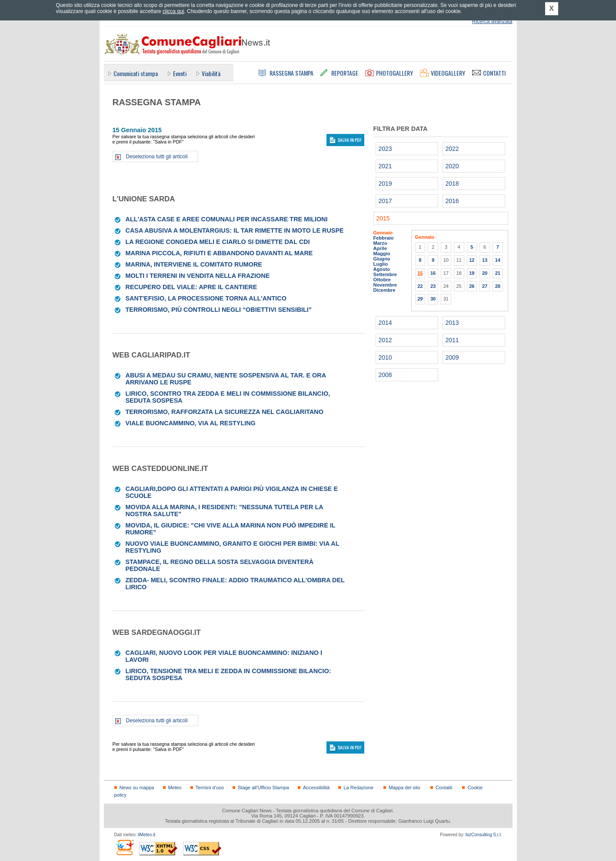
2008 (385, 375)
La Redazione (358, 788)
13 (485, 260)
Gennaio (383, 233)
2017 (385, 201)
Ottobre (382, 280)
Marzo (380, 243)
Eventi (180, 73)
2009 (452, 357)
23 (433, 286)
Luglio (381, 264)
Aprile (380, 248)
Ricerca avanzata (492, 21)
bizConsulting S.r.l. (484, 835)
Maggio (382, 254)
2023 (385, 149)
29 (420, 299)
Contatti (444, 788)
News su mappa (137, 788)
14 (498, 260)
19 (472, 273)
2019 (385, 184)
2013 (452, 323)
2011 (452, 340)
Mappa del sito (405, 788)
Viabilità (211, 73)
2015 (383, 218)
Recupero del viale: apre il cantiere (191, 287)
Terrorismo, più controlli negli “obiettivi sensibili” (219, 310)
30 (433, 299)
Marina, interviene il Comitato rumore (194, 264)
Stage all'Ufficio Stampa (263, 788)
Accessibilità (316, 788)
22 (420, 286)
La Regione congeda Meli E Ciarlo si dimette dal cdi (218, 242)
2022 (452, 149)
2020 (452, 166)
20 (485, 273)
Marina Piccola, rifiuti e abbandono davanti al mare (219, 253)
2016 (452, 201)
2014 (385, 323)
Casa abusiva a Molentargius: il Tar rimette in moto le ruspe (235, 230)
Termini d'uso (210, 788)
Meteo (175, 788)
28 (498, 286)
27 (485, 286)
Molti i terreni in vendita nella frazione (198, 276)
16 (433, 273)
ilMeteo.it (147, 835)
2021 (385, 166)
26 (472, 286)
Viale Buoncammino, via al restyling (191, 423)
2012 (385, 340)
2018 (452, 184)
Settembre (385, 274)
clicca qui (173, 11)
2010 (385, 357)
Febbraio (384, 238)
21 (498, 273)
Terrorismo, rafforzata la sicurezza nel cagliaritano (225, 412)
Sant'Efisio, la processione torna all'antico (206, 298)
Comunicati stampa (136, 73)
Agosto (382, 269)
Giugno (382, 259)
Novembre (385, 285)
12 (472, 260)
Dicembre (385, 290)
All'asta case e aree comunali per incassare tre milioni (227, 219)
